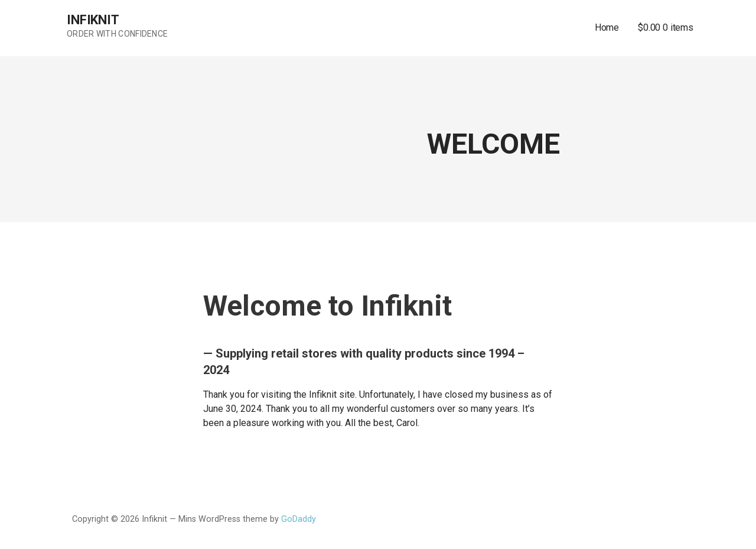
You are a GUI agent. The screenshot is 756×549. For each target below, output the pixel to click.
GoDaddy (299, 519)
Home (607, 27)
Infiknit (93, 20)
